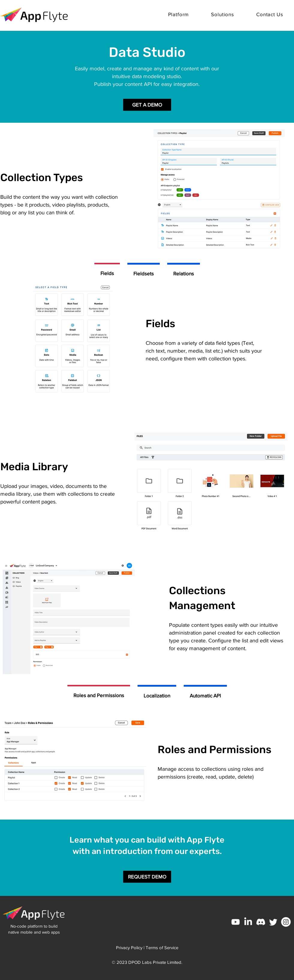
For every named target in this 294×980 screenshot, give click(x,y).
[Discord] (261, 922)
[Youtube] (236, 922)
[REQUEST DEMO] (147, 877)
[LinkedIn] (248, 922)
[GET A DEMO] (147, 105)
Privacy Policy (129, 948)
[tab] (107, 273)
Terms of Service (162, 948)
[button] (179, 14)
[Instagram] (286, 922)
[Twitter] (273, 922)
